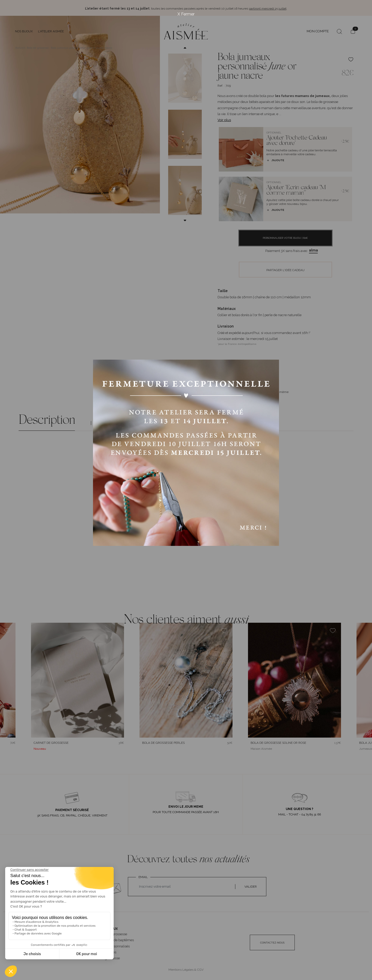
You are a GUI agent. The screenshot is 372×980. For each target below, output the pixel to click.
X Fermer (186, 14)
